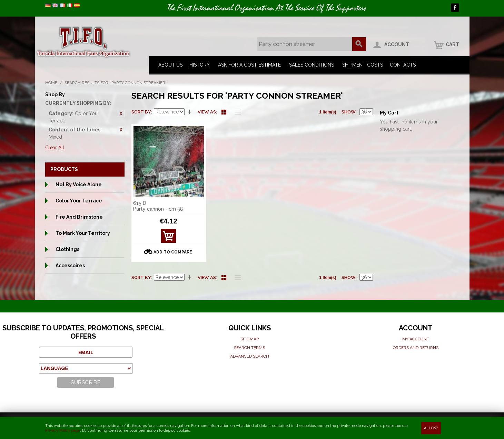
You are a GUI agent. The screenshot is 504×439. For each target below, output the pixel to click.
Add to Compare (173, 252)
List (236, 112)
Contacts (403, 65)
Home (51, 83)
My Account (416, 339)
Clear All (55, 148)
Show (349, 112)
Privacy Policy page (63, 431)
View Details (169, 238)
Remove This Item (121, 113)
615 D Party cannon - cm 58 (158, 206)
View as (207, 112)
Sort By (141, 112)
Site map (250, 339)
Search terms (249, 348)
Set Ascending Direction (191, 112)
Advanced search (250, 356)
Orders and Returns (416, 348)
